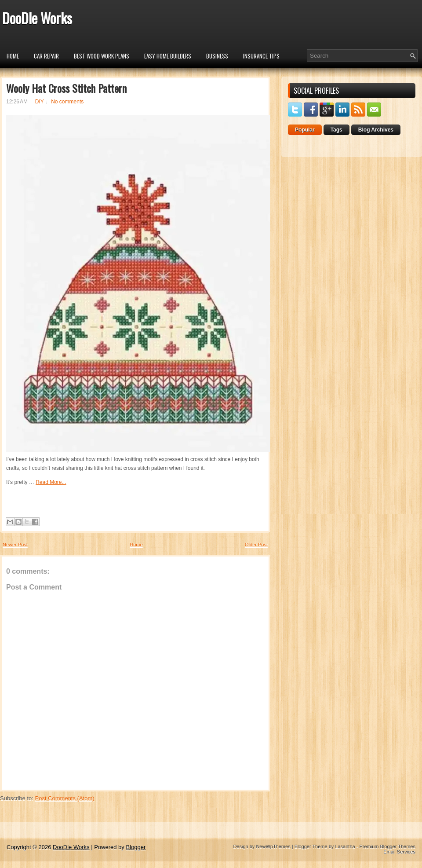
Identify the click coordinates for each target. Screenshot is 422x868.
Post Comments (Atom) (65, 798)
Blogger (136, 847)
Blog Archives (376, 130)
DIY (40, 102)
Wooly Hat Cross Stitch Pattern (66, 88)
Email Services (399, 852)
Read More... (51, 482)
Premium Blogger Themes (387, 846)
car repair (46, 56)
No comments (67, 102)
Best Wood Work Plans (102, 56)
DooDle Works (37, 18)
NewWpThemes (273, 846)
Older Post (256, 545)
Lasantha (345, 846)
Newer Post (15, 545)
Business (217, 56)
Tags (337, 130)
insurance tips (261, 56)
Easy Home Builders (168, 56)
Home (13, 56)
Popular (305, 130)
